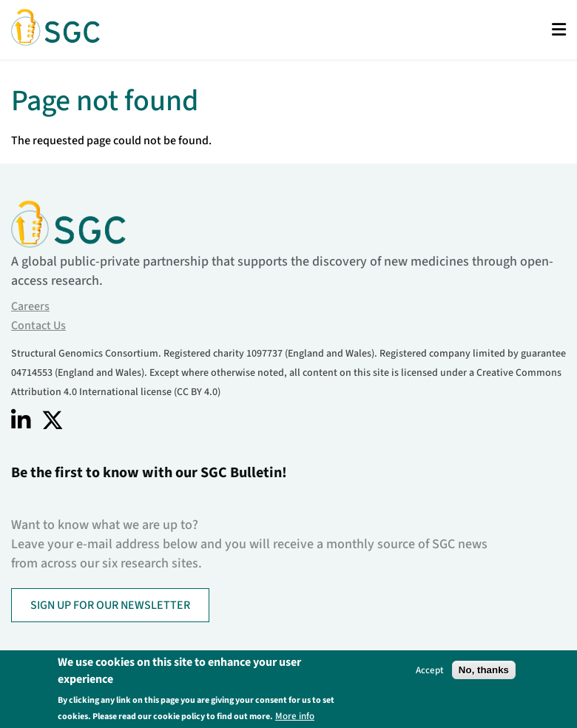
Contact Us (38, 326)
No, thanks (484, 670)
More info (295, 716)
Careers (30, 306)
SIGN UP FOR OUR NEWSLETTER (110, 605)
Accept (430, 670)
